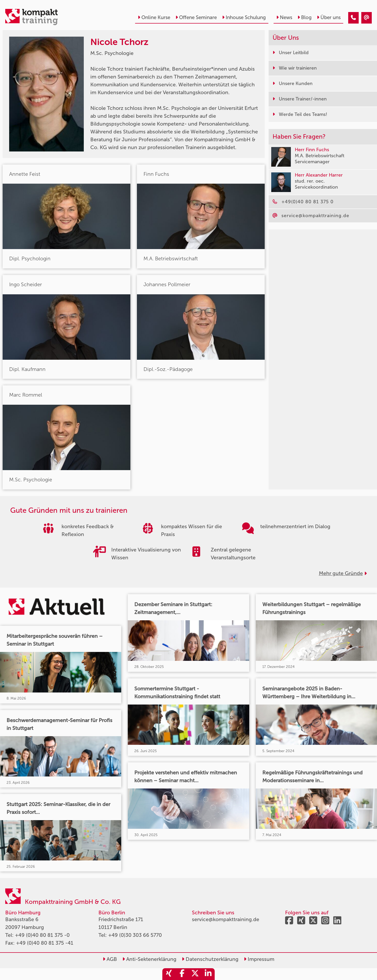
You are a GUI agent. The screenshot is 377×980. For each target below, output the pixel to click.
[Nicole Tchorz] (353, 18)
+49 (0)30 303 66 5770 (135, 935)
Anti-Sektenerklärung (149, 959)
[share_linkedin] (208, 974)
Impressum (259, 959)
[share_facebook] (182, 974)
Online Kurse (154, 17)
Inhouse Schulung (244, 17)
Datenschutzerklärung (210, 959)
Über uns (329, 17)
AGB (110, 959)
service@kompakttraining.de (226, 919)
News (284, 17)
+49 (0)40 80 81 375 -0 (42, 935)
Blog (304, 17)
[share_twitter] (195, 974)
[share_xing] (169, 974)
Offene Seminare (196, 17)
